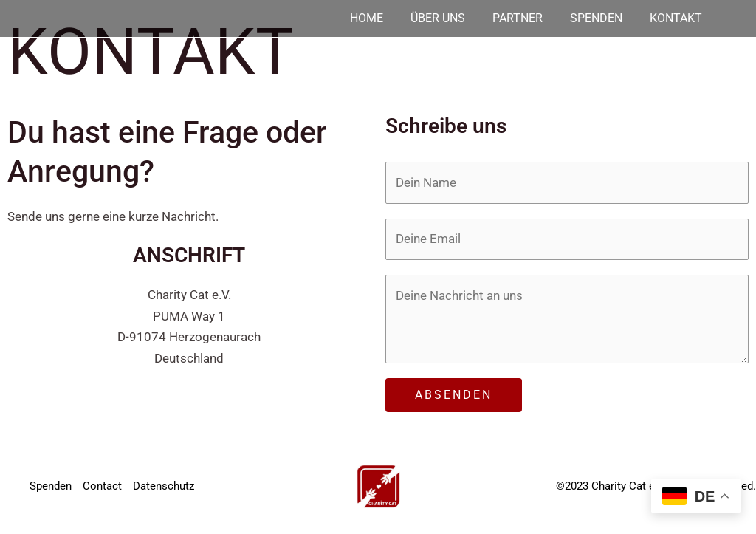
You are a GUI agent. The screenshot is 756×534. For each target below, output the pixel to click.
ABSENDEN (454, 395)
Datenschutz (164, 486)
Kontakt (675, 18)
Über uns (433, 18)
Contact (102, 486)
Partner (514, 18)
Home (361, 18)
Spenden (594, 18)
